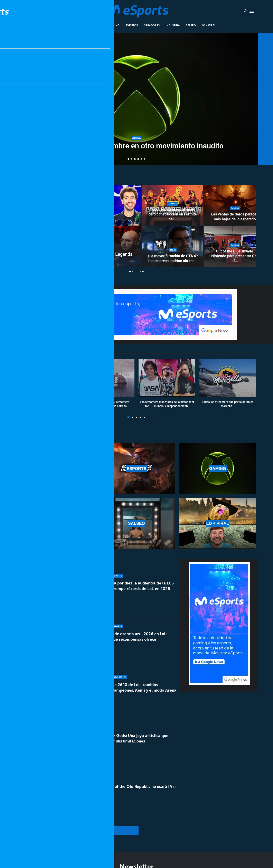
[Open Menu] (252, 11)
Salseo (191, 25)
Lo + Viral (209, 25)
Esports (96, 25)
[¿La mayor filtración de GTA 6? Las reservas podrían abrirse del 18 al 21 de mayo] (173, 247)
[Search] (245, 11)
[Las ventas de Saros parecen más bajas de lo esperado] (235, 205)
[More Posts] (98, 830)
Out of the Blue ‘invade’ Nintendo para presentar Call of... (235, 256)
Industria (173, 25)
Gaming (114, 25)
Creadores (152, 25)
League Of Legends (71, 25)
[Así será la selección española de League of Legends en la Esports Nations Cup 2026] (79, 226)
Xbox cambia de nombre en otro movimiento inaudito (136, 146)
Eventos (132, 25)
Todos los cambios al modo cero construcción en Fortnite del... (173, 214)
